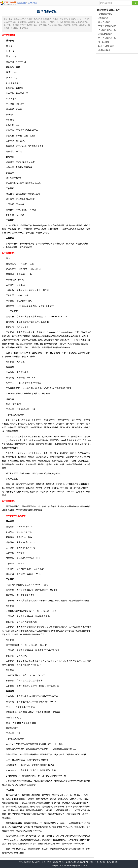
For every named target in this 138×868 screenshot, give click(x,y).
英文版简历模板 (105, 14)
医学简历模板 (33, 3)
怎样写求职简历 (105, 34)
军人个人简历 (104, 22)
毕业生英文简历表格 (107, 26)
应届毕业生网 (21, 3)
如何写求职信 (104, 50)
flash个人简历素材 (106, 46)
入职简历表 (103, 18)
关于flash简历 (104, 42)
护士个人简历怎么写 (107, 38)
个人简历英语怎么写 (107, 30)
